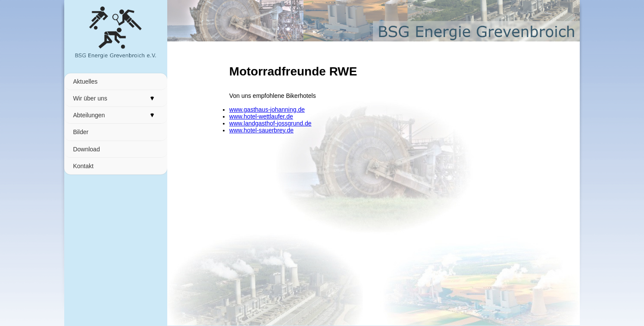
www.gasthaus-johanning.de (267, 110)
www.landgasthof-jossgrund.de (270, 123)
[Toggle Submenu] (152, 98)
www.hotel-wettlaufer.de (261, 116)
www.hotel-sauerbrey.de (261, 130)
